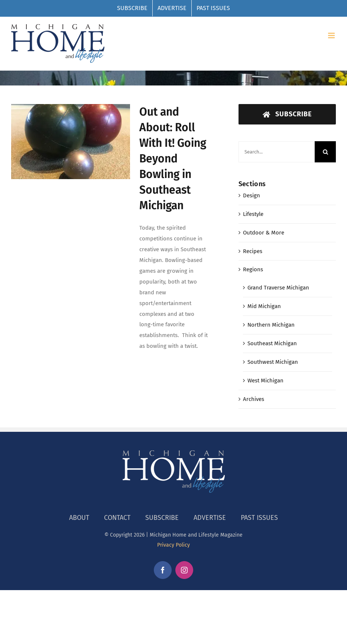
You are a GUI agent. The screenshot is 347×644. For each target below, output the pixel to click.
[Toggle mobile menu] (332, 35)
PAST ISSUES (259, 518)
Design (252, 195)
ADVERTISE (210, 518)
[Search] (325, 152)
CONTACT (117, 518)
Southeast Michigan (272, 343)
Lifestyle (253, 214)
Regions (253, 269)
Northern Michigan (271, 325)
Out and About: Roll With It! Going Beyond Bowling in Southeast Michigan (173, 159)
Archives (254, 399)
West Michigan (265, 381)
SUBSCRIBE (162, 518)
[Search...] (277, 152)
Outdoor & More (264, 233)
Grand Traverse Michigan (278, 288)
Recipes (253, 251)
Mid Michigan (264, 306)
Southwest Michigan (273, 362)
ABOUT (79, 518)
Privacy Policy (173, 545)
